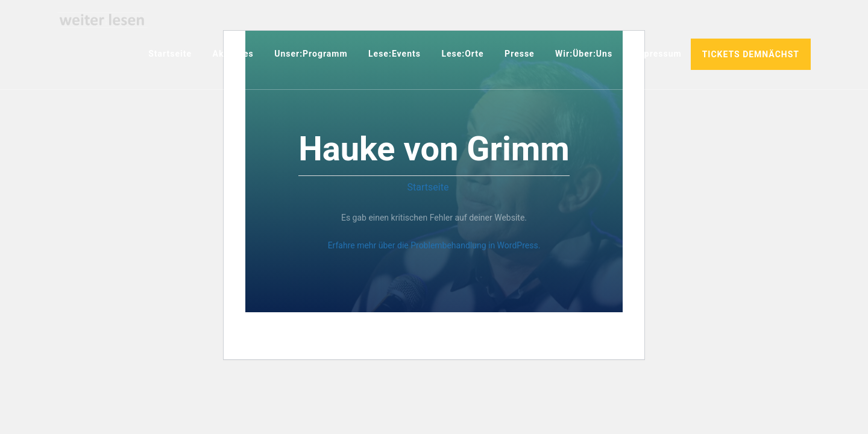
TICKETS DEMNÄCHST (751, 54)
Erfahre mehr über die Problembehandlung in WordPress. (434, 245)
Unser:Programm (311, 54)
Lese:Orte (462, 54)
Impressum (658, 54)
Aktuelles (233, 54)
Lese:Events (395, 54)
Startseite (170, 54)
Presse (520, 54)
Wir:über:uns (584, 54)
